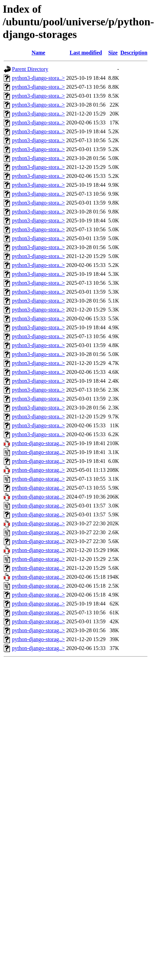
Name (38, 53)
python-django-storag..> (38, 443)
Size (113, 53)
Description (134, 53)
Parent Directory (30, 69)
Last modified (86, 53)
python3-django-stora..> (38, 78)
